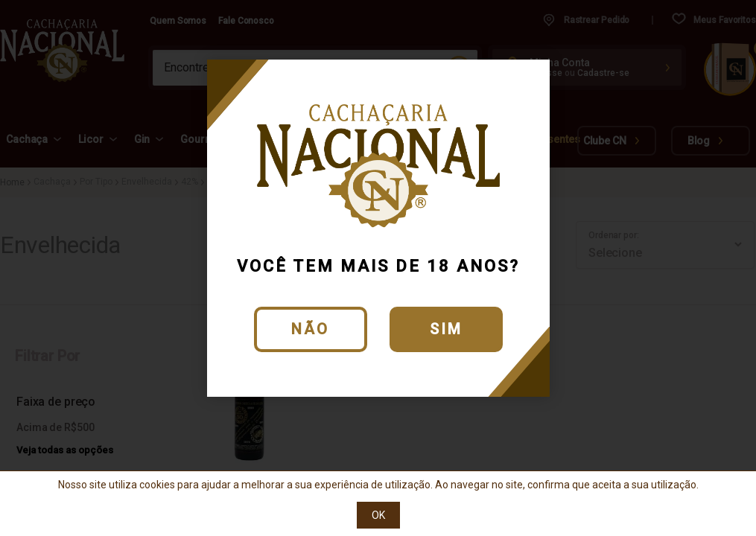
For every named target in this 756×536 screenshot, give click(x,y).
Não (310, 329)
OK (378, 515)
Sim (446, 329)
